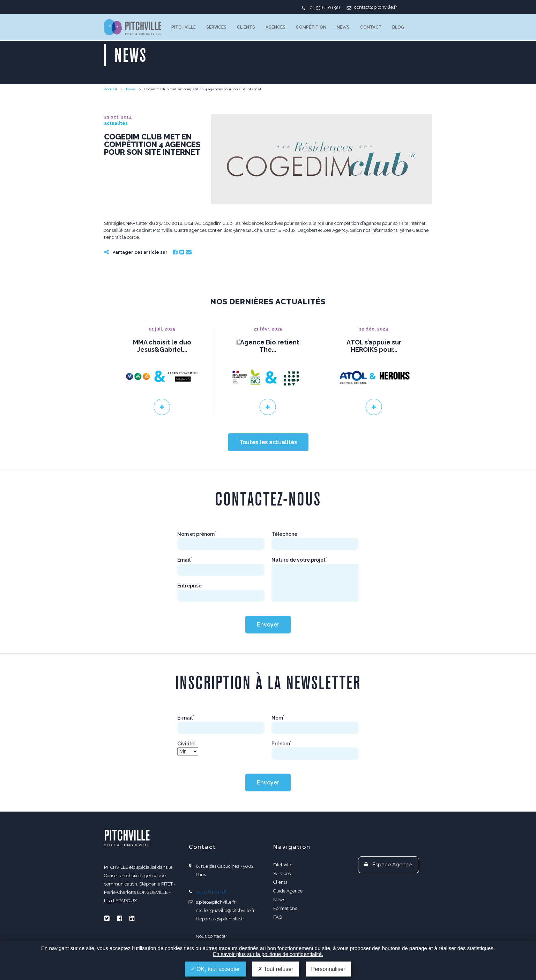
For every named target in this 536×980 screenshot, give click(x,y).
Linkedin (132, 918)
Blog (398, 27)
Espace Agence (392, 865)
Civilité (187, 744)
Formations (285, 908)
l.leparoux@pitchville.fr (220, 919)
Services (216, 27)
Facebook (175, 252)
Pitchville (184, 27)
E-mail (186, 718)
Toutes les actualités (268, 442)
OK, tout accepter (215, 969)
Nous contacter (211, 936)
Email (189, 252)
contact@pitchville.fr (376, 7)
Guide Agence (288, 891)
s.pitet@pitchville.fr (216, 902)
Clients (246, 27)
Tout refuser (276, 969)
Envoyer (268, 625)
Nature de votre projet (299, 560)
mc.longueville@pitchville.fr (225, 910)
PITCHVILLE (132, 27)
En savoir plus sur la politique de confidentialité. (268, 954)
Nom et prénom (197, 534)
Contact (371, 27)
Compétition (311, 27)
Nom (278, 718)
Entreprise (189, 586)
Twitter (182, 252)
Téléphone (284, 534)
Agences (276, 27)
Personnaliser (328, 969)
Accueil (110, 89)
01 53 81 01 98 (325, 7)
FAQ (278, 917)
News (343, 27)
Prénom (281, 744)
